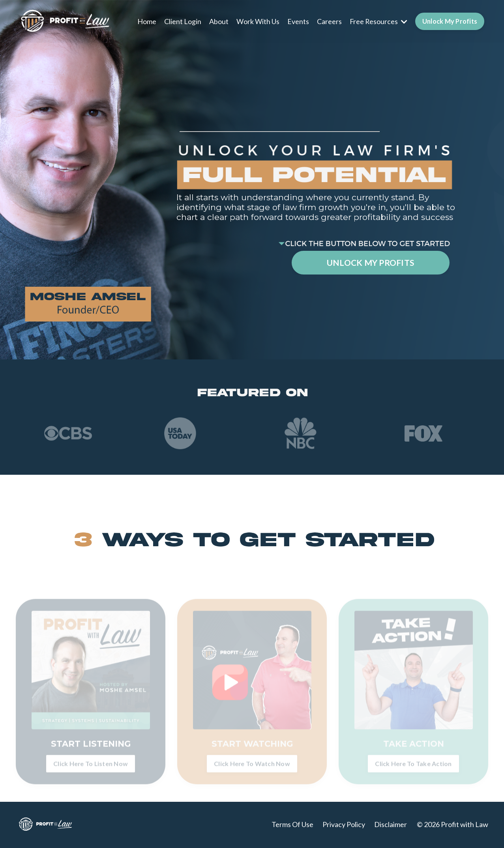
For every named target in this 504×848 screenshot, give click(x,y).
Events (297, 21)
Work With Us (257, 21)
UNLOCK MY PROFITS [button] (370, 263)
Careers (329, 21)
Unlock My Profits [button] (450, 21)
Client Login (182, 21)
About (218, 21)
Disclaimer (391, 825)
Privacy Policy (344, 825)
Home (146, 21)
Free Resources (378, 21)
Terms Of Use (292, 825)
